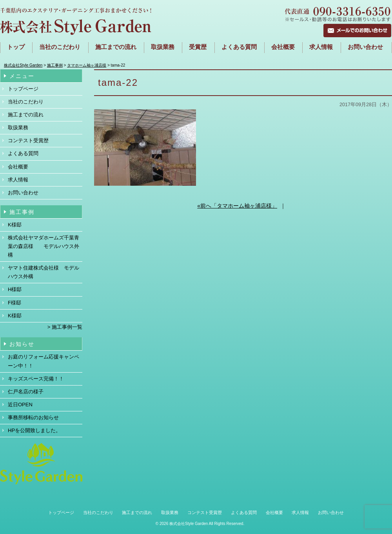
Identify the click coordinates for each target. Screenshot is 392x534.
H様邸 (15, 289)
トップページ (23, 89)
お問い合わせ (365, 47)
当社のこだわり (26, 102)
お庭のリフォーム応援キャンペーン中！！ (44, 361)
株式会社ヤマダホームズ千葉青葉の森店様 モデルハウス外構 (44, 246)
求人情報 (321, 47)
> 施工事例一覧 (65, 327)
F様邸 (15, 303)
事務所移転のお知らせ (33, 417)
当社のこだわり (60, 47)
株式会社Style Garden (189, 524)
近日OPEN (20, 405)
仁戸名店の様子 (26, 392)
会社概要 (283, 47)
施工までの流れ (26, 115)
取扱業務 (163, 47)
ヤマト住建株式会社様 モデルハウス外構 (44, 272)
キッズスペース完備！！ (36, 379)
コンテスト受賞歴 (28, 140)
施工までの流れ (116, 47)
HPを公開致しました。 (34, 430)
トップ (16, 47)
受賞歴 (198, 47)
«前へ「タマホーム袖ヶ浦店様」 (237, 206)
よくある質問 (239, 47)
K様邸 (15, 225)
